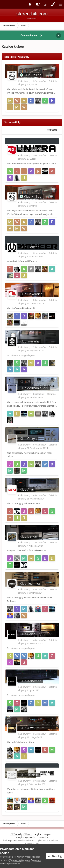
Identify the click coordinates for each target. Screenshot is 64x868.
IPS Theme (15, 834)
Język (38, 834)
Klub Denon (28, 536)
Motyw (48, 834)
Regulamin (36, 860)
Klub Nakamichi (32, 294)
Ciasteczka (43, 837)
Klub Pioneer (29, 247)
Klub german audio (34, 388)
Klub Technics (30, 583)
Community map (29, 35)
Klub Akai (27, 489)
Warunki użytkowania (20, 860)
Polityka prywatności (26, 837)
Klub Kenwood (31, 681)
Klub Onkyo (28, 439)
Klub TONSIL (29, 775)
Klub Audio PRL (31, 149)
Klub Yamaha (30, 341)
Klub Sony (27, 634)
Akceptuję (55, 856)
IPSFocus (27, 834)
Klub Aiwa (27, 728)
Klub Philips (33, 75)
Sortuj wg (53, 130)
